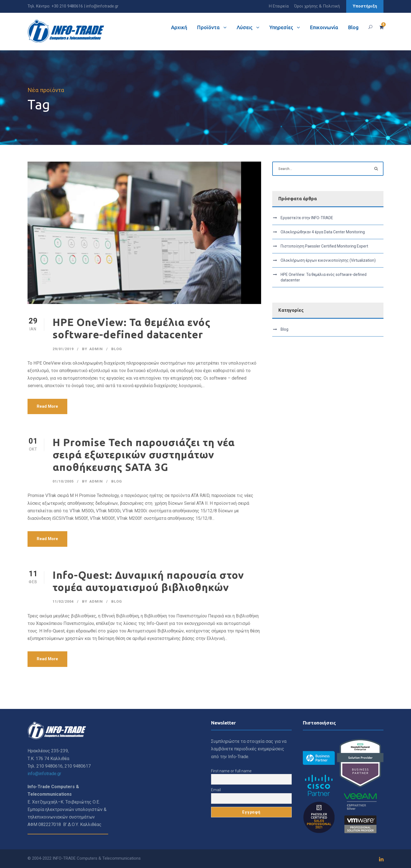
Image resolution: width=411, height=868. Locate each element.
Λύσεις (245, 27)
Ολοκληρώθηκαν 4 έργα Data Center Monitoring (323, 232)
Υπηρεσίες (281, 27)
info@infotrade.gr (102, 6)
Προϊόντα (208, 27)
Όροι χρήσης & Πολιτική (317, 6)
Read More (47, 406)
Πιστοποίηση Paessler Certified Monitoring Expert (324, 246)
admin (96, 349)
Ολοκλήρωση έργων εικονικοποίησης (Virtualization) (328, 260)
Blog (353, 27)
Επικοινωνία (324, 27)
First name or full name (231, 771)
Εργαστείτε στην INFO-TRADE (307, 218)
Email (216, 790)
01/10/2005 (63, 481)
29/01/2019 (63, 349)
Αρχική (179, 27)
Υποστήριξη (365, 6)
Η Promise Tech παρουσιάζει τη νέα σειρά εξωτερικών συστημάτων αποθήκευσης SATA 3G (144, 455)
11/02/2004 (63, 601)
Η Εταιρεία (279, 6)
